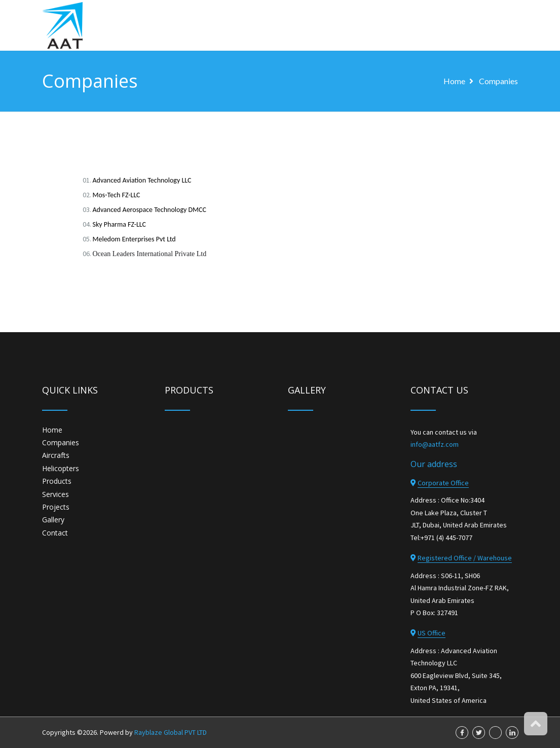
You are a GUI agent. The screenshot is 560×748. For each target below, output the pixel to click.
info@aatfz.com (435, 444)
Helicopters (61, 468)
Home (52, 430)
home (454, 81)
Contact (55, 533)
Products (57, 481)
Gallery (53, 520)
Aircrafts (56, 455)
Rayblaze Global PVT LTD (171, 732)
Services (55, 494)
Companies (498, 81)
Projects (56, 507)
